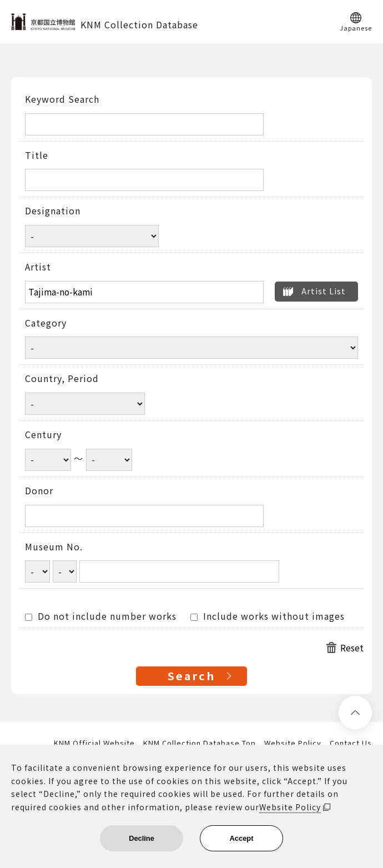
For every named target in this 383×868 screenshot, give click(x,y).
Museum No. (54, 547)
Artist (38, 267)
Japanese (356, 27)
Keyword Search (62, 99)
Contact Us (351, 743)
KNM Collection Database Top (200, 743)
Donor (39, 491)
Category (46, 323)
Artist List (324, 291)
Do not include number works (101, 616)
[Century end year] (109, 460)
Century (43, 435)
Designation (53, 211)
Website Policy (293, 743)
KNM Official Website (94, 743)
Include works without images (268, 616)
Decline (142, 838)
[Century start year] (48, 460)
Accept (242, 838)
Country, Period (62, 379)
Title (37, 155)
